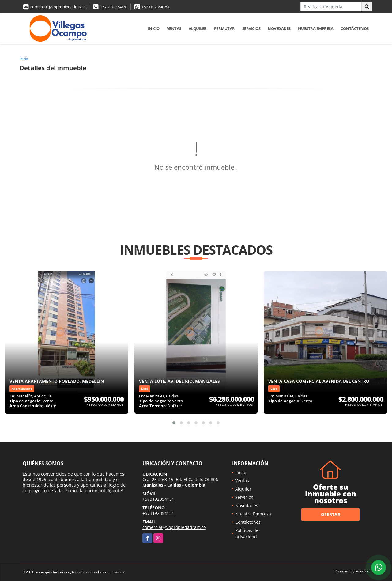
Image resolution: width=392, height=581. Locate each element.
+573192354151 (114, 7)
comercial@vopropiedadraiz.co (58, 7)
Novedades (279, 28)
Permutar (224, 28)
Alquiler (198, 28)
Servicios (251, 28)
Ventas (174, 28)
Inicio (154, 28)
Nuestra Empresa (316, 28)
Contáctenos (355, 28)
